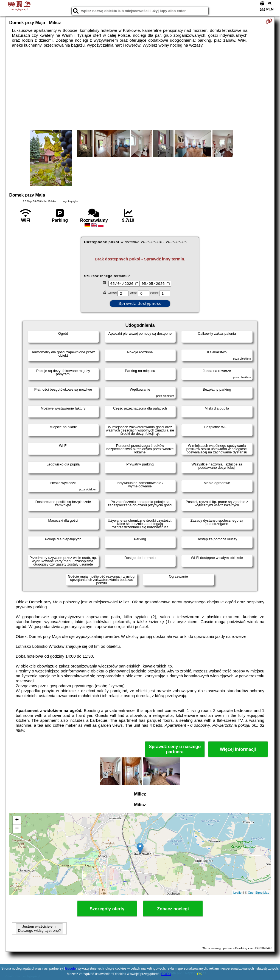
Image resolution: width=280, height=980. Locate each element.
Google (70, 968)
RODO (166, 974)
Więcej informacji (238, 749)
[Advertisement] (140, 89)
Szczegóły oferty (107, 909)
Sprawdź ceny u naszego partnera (175, 749)
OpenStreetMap (259, 893)
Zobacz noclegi (173, 909)
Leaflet (238, 893)
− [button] (17, 829)
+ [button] (17, 820)
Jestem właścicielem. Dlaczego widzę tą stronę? (39, 928)
